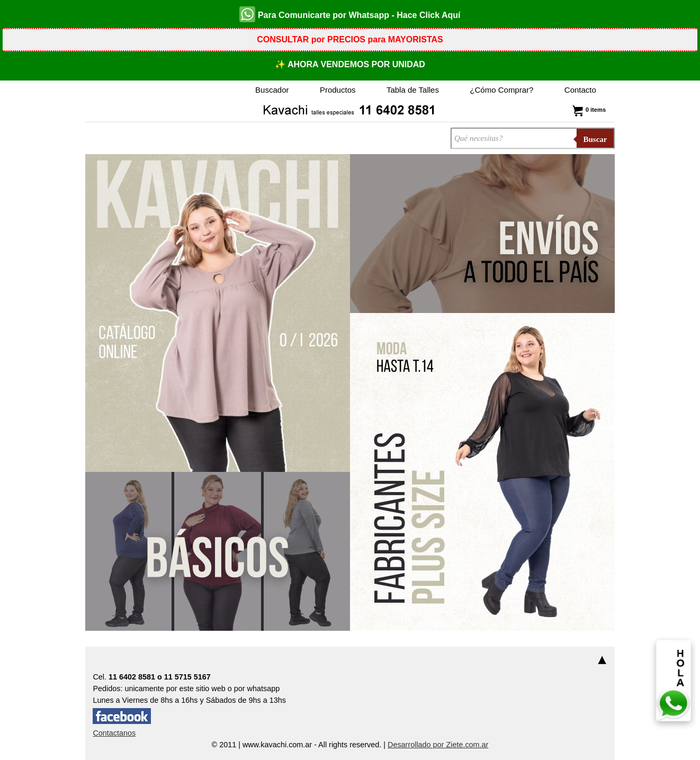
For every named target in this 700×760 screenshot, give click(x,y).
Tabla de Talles (413, 90)
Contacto (580, 90)
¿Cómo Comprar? (501, 90)
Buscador (272, 90)
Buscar (595, 139)
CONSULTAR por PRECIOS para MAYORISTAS (350, 39)
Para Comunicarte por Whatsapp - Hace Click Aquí (350, 14)
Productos (338, 90)
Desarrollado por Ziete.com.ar (438, 745)
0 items (588, 110)
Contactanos (114, 733)
